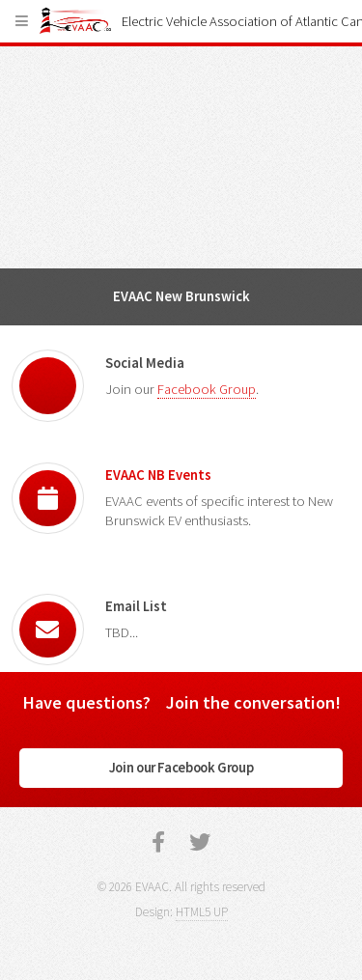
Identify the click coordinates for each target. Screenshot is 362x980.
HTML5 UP (202, 912)
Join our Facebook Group (181, 768)
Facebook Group (207, 389)
